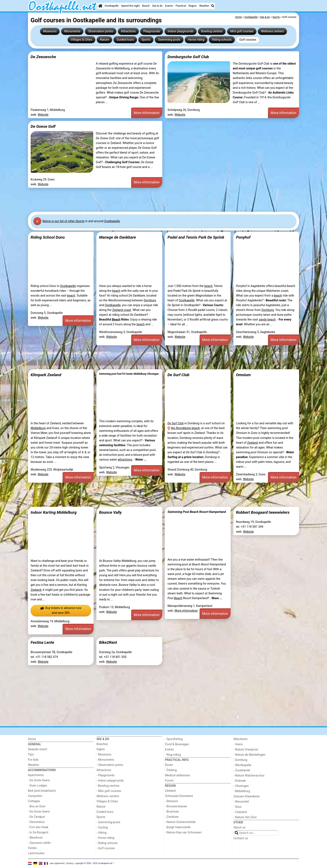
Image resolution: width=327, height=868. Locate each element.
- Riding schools (107, 843)
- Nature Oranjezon (246, 750)
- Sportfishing (174, 739)
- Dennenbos (36, 822)
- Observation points (110, 765)
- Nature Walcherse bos (249, 776)
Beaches (102, 744)
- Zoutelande (242, 770)
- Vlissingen (241, 786)
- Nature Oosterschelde (180, 822)
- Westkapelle (242, 765)
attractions (125, 460)
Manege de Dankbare (118, 237)
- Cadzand (240, 812)
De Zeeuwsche (43, 57)
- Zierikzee (172, 817)
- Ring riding (173, 755)
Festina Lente (42, 642)
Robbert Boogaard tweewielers (263, 512)
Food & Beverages (177, 744)
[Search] (213, 6)
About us (240, 827)
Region (193, 6)
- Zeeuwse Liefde (39, 843)
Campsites (35, 796)
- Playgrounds (106, 775)
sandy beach (267, 320)
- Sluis (238, 807)
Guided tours (125, 40)
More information (147, 113)
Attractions (128, 31)
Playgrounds (152, 31)
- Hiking (102, 833)
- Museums (104, 755)
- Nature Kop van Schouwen (183, 832)
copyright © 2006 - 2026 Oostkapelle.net (94, 863)
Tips (31, 755)
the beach (185, 428)
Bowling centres (212, 31)
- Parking (171, 770)
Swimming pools (169, 40)
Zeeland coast (122, 310)
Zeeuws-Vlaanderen (247, 796)
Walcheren (241, 739)
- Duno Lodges (38, 786)
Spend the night (130, 6)
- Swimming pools (108, 822)
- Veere (238, 744)
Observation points (101, 31)
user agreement (57, 863)
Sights (101, 749)
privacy (70, 863)
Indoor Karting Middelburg (54, 512)
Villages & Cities (81, 40)
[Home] (100, 6)
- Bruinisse (172, 812)
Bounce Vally (110, 512)
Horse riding (196, 40)
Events (169, 6)
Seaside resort (38, 749)
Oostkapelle (111, 6)
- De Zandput (36, 817)
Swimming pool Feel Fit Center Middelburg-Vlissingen (129, 374)
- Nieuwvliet (241, 802)
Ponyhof (243, 237)
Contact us (241, 838)
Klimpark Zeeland (46, 375)
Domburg (150, 300)
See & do (157, 6)
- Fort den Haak (38, 827)
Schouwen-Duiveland (179, 796)
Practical (181, 6)
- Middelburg (242, 791)
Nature (104, 40)
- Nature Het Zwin (245, 817)
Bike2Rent (108, 642)
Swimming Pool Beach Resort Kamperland (197, 512)
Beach (146, 6)
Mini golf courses (242, 31)
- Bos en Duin (37, 806)
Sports (146, 40)
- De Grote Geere (39, 780)
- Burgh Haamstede (178, 827)
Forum (169, 781)
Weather (204, 6)
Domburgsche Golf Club (188, 57)
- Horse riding (106, 838)
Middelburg (38, 428)
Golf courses (248, 40)
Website (43, 115)
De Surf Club (178, 375)
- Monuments (105, 760)
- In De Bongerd (38, 832)
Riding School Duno (48, 237)
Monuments (72, 31)
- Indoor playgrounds (110, 781)
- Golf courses (106, 848)
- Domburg (241, 760)
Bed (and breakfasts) (42, 791)
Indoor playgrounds (180, 31)
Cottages (34, 801)
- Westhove (35, 838)
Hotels (32, 848)
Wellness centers (272, 31)
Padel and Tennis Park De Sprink (196, 237)
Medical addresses (178, 775)
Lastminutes (36, 853)
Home (32, 739)
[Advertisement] (153, 200)
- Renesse (171, 801)
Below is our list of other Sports (63, 221)
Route (169, 765)
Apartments (36, 775)
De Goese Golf (43, 126)
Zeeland (252, 443)
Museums (50, 31)
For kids (33, 760)
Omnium (243, 375)
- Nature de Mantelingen (250, 755)
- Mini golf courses (109, 791)
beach (71, 296)
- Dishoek (240, 781)
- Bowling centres (108, 786)
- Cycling (102, 827)
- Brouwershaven (176, 806)
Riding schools (222, 40)
